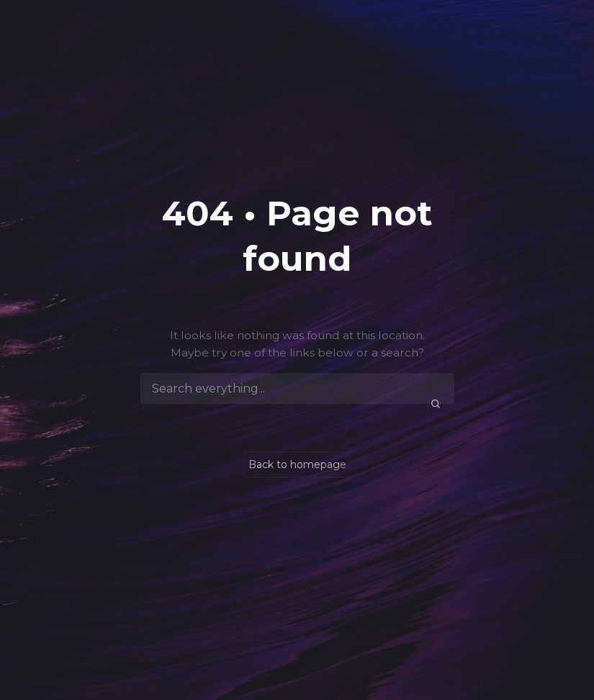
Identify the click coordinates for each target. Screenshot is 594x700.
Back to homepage (297, 465)
